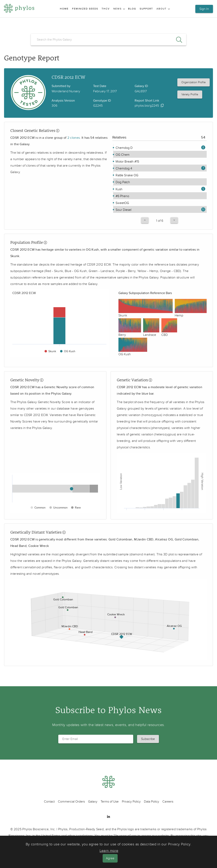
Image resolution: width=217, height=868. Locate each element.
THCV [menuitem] (106, 9)
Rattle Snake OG (127, 175)
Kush (119, 189)
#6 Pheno (122, 196)
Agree (110, 858)
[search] (108, 40)
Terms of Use (110, 802)
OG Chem (122, 155)
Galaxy (93, 802)
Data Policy (152, 802)
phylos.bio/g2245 (147, 106)
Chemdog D (124, 148)
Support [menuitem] (146, 9)
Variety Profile (190, 94)
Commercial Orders (71, 802)
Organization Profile (194, 82)
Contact (49, 802)
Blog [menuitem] (132, 9)
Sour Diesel (123, 210)
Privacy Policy (131, 802)
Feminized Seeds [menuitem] (85, 9)
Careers (168, 802)
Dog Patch (122, 182)
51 (203, 210)
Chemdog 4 (123, 168)
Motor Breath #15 (127, 162)
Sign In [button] (204, 9)
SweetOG (122, 203)
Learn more (109, 851)
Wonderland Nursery (66, 91)
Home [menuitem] (64, 9)
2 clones (74, 138)
